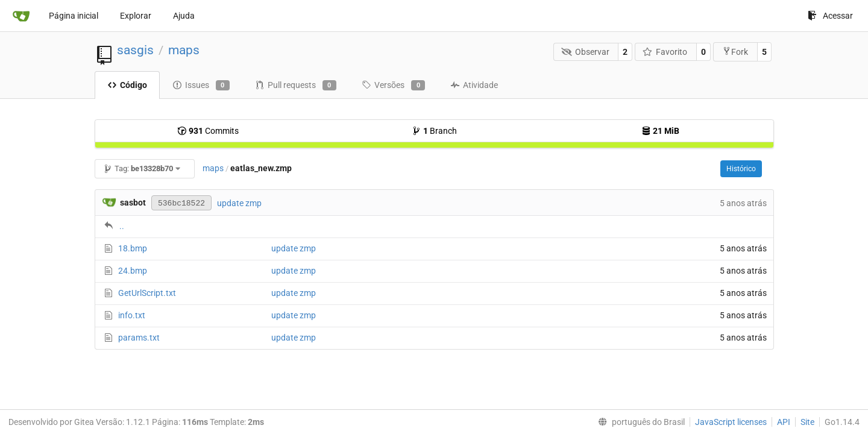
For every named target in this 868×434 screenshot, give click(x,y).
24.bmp (133, 271)
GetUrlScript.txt (147, 293)
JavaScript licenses (731, 422)
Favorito (665, 52)
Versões (393, 86)
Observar (585, 52)
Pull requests (296, 86)
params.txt (139, 338)
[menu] (639, 422)
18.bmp (133, 248)
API (784, 422)
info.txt (132, 315)
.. (122, 226)
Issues (201, 86)
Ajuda (184, 16)
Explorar (136, 16)
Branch (434, 131)
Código (127, 85)
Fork (735, 52)
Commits (208, 131)
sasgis (135, 50)
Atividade (474, 85)
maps (184, 50)
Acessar (830, 16)
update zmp (239, 203)
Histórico (741, 169)
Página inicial (74, 16)
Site (807, 422)
